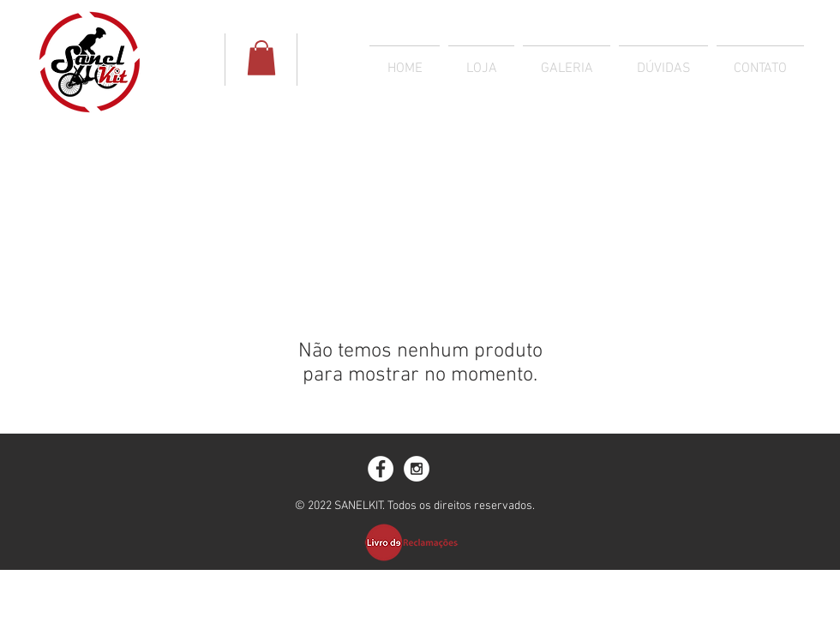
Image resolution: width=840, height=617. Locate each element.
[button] (261, 58)
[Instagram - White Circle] (417, 469)
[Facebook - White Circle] (381, 469)
